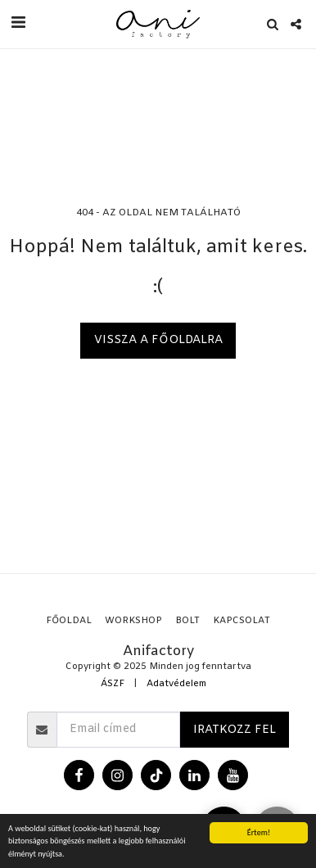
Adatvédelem (176, 684)
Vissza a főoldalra (158, 340)
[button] (18, 23)
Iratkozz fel (235, 730)
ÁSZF (113, 684)
